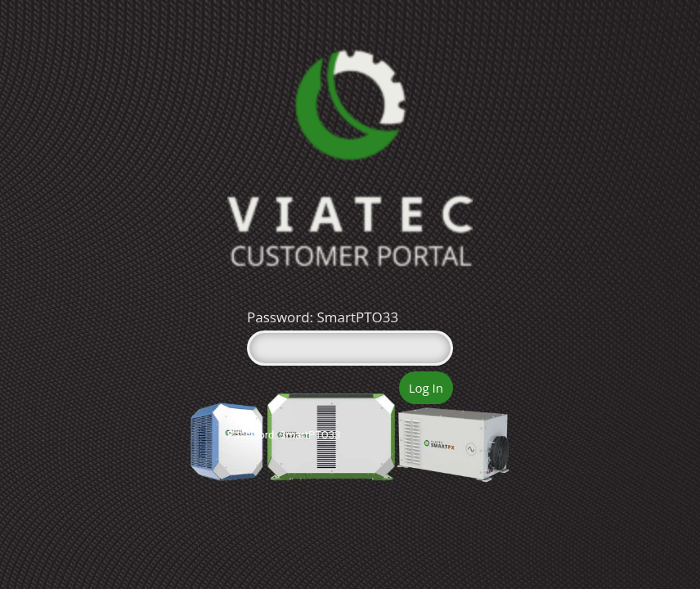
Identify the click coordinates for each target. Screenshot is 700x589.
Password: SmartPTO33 (323, 317)
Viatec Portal (350, 158)
